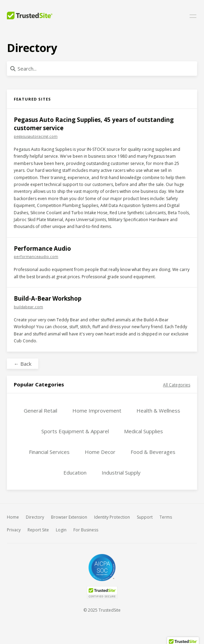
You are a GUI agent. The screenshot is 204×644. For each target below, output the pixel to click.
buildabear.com (28, 307)
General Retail (40, 411)
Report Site (38, 530)
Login (61, 530)
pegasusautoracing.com (36, 136)
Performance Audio (42, 248)
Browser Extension (69, 517)
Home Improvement (97, 411)
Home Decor (100, 452)
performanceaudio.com (36, 256)
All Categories (177, 385)
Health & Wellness (158, 411)
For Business (86, 530)
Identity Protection (112, 517)
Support (145, 517)
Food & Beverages (153, 452)
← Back (23, 364)
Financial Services (49, 452)
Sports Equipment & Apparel (75, 431)
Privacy (14, 530)
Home (13, 517)
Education (75, 472)
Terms (166, 517)
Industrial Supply (121, 472)
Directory (35, 517)
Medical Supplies (144, 431)
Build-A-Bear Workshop (48, 298)
